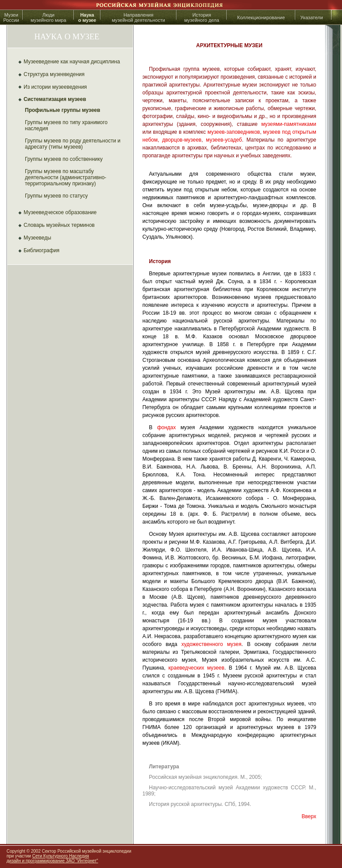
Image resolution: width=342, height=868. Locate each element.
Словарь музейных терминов (59, 225)
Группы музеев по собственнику (64, 159)
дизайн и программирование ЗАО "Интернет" (52, 861)
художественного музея (211, 644)
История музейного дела (202, 17)
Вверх (309, 816)
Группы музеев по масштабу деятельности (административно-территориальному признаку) (66, 177)
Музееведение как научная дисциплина (72, 62)
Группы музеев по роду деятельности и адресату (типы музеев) (73, 144)
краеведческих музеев (197, 668)
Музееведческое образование (60, 212)
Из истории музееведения (55, 87)
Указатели (312, 17)
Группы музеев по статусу (56, 196)
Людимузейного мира (48, 17)
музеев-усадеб (224, 140)
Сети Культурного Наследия (61, 856)
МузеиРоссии (11, 17)
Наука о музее (87, 17)
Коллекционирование (261, 17)
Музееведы (37, 238)
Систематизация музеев (55, 99)
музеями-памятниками (289, 124)
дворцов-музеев (182, 140)
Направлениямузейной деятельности (138, 17)
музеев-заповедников (234, 132)
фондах (167, 427)
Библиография (41, 250)
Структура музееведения (54, 74)
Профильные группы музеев (62, 110)
